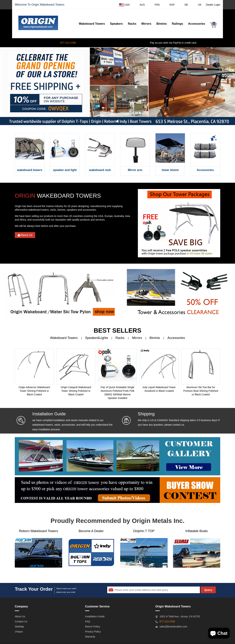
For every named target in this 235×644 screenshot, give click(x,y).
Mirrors (146, 24)
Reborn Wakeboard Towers (38, 531)
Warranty (90, 637)
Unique (19, 632)
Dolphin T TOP (144, 531)
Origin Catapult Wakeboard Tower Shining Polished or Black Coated (76, 391)
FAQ (88, 621)
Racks (132, 24)
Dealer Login (213, 5)
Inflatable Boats (197, 531)
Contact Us (21, 621)
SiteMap (19, 627)
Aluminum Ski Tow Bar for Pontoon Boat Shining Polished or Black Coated (201, 391)
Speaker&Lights (97, 338)
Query (208, 590)
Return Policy (93, 627)
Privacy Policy (93, 632)
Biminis (162, 24)
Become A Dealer (91, 531)
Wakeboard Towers (52, 5)
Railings (177, 24)
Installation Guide (95, 616)
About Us (25, 235)
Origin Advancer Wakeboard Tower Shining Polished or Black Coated (34, 391)
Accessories (197, 24)
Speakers (116, 24)
